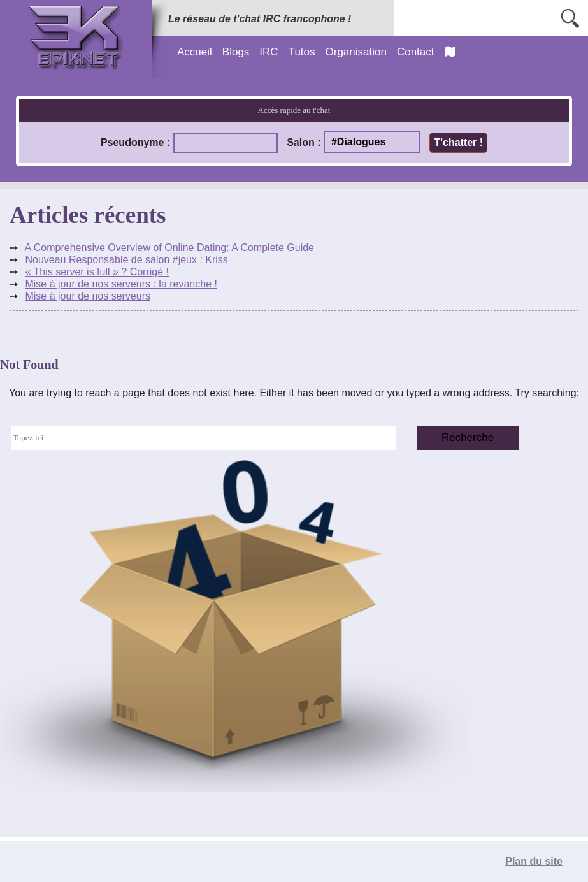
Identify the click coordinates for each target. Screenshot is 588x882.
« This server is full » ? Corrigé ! (97, 272)
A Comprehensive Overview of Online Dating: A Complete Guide (169, 248)
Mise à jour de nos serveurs (88, 296)
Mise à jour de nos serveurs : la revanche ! (121, 284)
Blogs (236, 52)
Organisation (356, 52)
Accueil (195, 52)
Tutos (302, 52)
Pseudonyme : (135, 142)
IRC (269, 52)
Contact (416, 52)
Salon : (304, 142)
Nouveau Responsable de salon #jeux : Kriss (126, 260)
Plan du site (534, 861)
